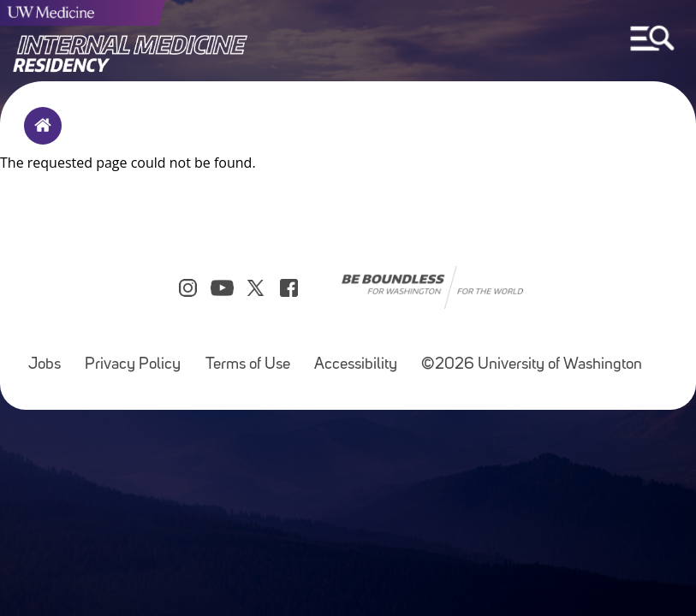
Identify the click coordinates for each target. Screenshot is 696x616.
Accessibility (356, 365)
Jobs (45, 365)
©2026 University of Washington (532, 365)
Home (39, 137)
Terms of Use (248, 365)
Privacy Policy (133, 365)
